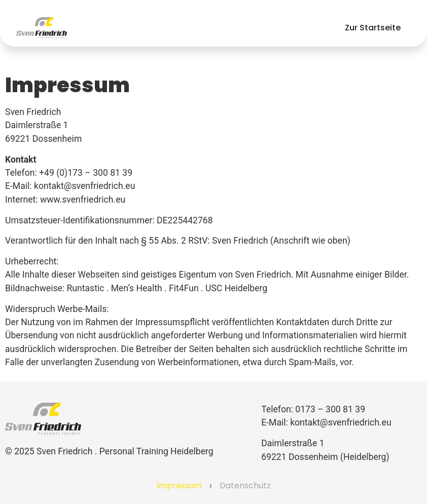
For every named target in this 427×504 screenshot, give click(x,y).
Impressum (179, 486)
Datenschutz (245, 486)
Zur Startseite (373, 28)
